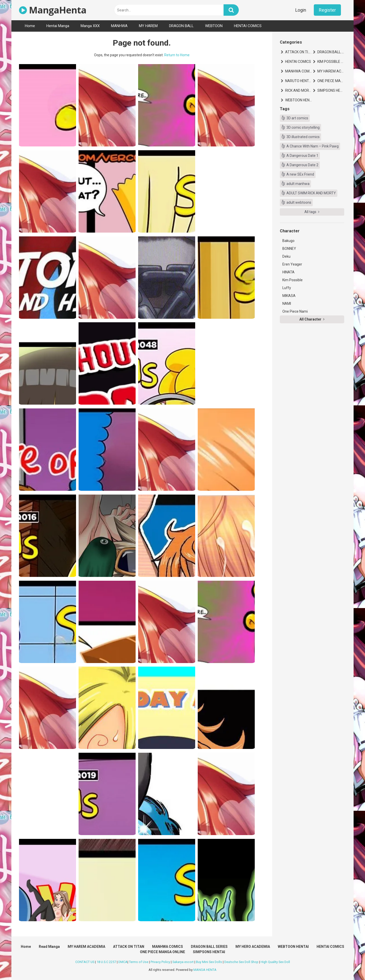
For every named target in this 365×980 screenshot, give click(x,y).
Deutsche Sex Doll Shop (241, 962)
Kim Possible (293, 280)
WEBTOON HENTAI (299, 100)
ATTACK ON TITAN (299, 52)
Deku (286, 256)
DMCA (123, 962)
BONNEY (289, 249)
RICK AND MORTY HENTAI (299, 90)
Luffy (287, 288)
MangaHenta (53, 10)
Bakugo (288, 241)
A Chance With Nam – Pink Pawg (313, 146)
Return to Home (177, 55)
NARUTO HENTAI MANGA (299, 81)
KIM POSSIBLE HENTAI (331, 62)
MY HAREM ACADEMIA (331, 71)
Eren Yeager (292, 264)
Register (327, 10)
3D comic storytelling (303, 127)
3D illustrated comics (303, 137)
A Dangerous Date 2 (302, 165)
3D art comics (297, 118)
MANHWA (119, 26)
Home (30, 26)
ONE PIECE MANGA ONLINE (331, 81)
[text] (169, 10)
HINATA (288, 272)
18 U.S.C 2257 (106, 962)
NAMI (287, 304)
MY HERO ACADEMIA (253, 947)
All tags (312, 212)
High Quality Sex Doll (275, 962)
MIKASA (289, 296)
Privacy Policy (160, 962)
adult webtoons (299, 202)
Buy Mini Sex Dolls (209, 962)
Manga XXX (90, 26)
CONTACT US (85, 962)
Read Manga (49, 947)
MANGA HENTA (205, 970)
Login (301, 10)
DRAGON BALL (181, 26)
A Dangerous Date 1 (302, 156)
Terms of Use (139, 962)
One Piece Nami (295, 311)
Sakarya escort (183, 962)
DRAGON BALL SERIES (331, 52)
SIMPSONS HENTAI (331, 90)
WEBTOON (214, 26)
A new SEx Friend (300, 174)
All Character (312, 319)
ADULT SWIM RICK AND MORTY (311, 193)
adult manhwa (298, 184)
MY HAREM (148, 26)
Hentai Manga (58, 26)
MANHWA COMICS (299, 71)
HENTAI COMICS (248, 26)
